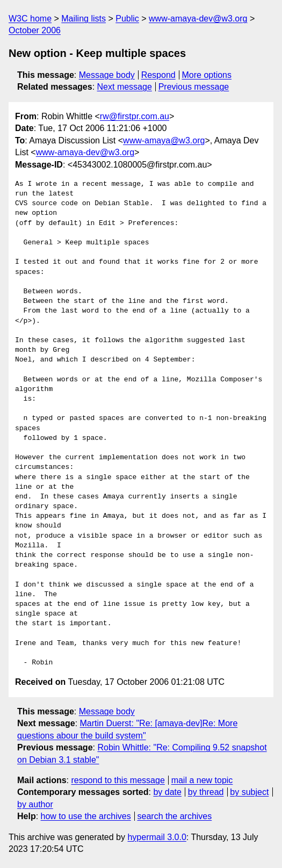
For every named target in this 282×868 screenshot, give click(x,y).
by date (167, 792)
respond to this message (118, 780)
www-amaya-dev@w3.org (198, 19)
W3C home (30, 19)
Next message (125, 87)
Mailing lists (84, 19)
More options (207, 75)
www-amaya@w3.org (164, 140)
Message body (107, 75)
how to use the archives (86, 816)
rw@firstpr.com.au (135, 116)
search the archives (175, 816)
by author (35, 804)
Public (127, 19)
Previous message (194, 87)
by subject (249, 792)
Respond (158, 75)
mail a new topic (202, 780)
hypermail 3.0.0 (157, 837)
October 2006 (35, 30)
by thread (206, 792)
